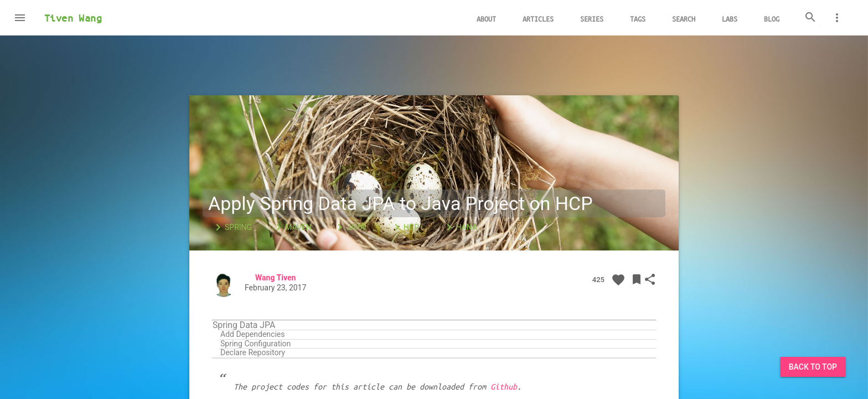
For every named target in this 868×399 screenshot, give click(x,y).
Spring (232, 227)
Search (684, 19)
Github (504, 386)
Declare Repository (253, 353)
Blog (772, 19)
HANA (460, 227)
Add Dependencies (252, 334)
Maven (292, 227)
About (486, 19)
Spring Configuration (255, 344)
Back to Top (813, 367)
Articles (538, 19)
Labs (730, 19)
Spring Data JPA (244, 325)
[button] (20, 18)
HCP (405, 227)
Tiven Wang (73, 18)
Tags (638, 19)
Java (349, 227)
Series (592, 19)
